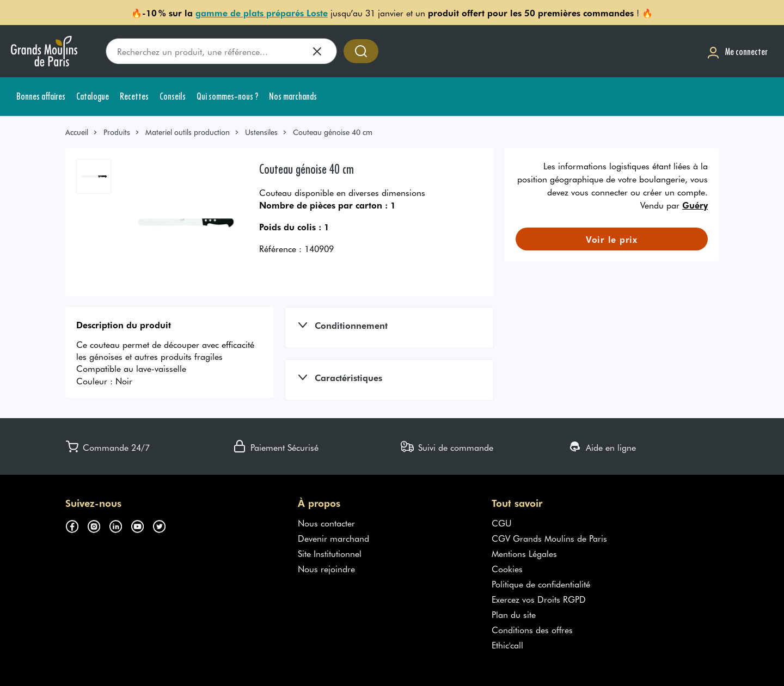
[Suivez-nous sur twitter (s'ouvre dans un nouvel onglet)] (163, 525)
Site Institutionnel (330, 553)
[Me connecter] (737, 51)
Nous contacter (326, 523)
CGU (502, 523)
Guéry (695, 205)
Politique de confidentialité (541, 584)
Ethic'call (507, 645)
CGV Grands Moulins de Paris (549, 538)
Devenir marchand (333, 538)
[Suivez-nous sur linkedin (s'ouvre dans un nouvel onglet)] (120, 525)
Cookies (507, 568)
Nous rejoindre (326, 568)
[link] (82, 132)
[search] (221, 51)
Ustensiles (261, 132)
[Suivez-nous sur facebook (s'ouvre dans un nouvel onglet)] (76, 525)
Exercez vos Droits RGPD (539, 599)
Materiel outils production (188, 132)
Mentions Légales (524, 553)
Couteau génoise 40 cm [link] (333, 132)
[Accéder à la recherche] (361, 51)
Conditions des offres (532, 629)
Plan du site (514, 614)
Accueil (77, 132)
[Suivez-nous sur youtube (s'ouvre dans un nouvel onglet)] (142, 525)
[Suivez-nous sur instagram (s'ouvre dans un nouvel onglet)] (98, 525)
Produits (117, 132)
